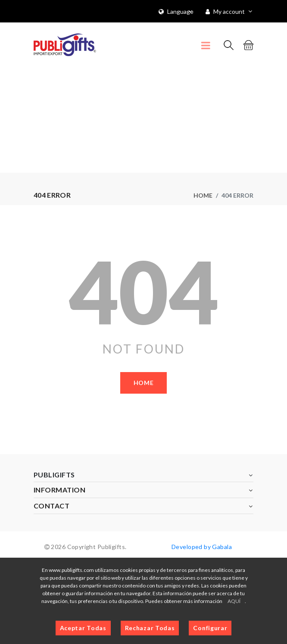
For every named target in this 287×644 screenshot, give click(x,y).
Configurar (210, 628)
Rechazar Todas (150, 628)
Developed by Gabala (202, 547)
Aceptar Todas (83, 628)
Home (203, 195)
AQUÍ (234, 601)
